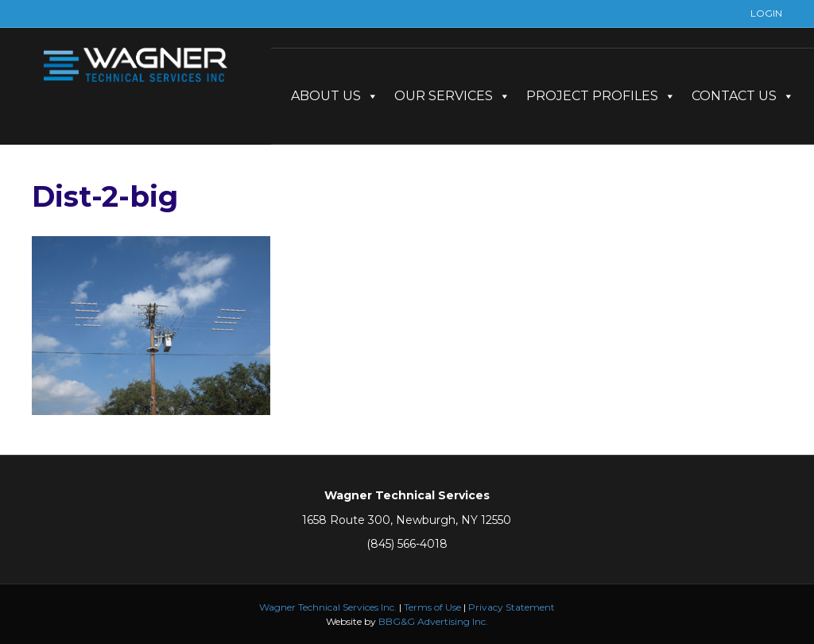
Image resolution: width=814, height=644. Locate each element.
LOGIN (766, 13)
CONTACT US (743, 96)
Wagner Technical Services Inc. (328, 607)
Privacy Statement (512, 607)
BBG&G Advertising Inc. (433, 621)
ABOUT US (335, 96)
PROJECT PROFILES (601, 96)
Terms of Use (432, 607)
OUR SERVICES (452, 96)
